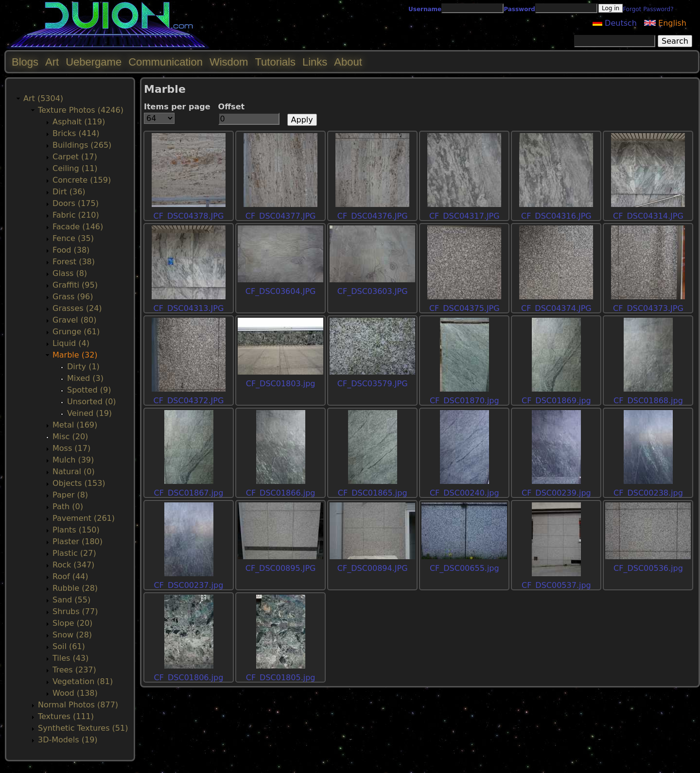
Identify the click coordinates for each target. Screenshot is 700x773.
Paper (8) (70, 495)
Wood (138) (75, 693)
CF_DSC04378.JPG (189, 216)
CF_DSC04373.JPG (648, 308)
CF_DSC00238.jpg (648, 493)
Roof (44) (70, 576)
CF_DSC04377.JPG (281, 216)
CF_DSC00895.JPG (281, 568)
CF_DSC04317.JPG (464, 216)
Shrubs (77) (75, 611)
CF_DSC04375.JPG (464, 308)
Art (52, 62)
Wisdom (229, 62)
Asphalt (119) (79, 122)
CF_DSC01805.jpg (281, 678)
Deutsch (615, 23)
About (348, 62)
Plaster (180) (78, 541)
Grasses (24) (77, 308)
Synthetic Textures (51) (83, 728)
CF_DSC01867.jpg (189, 493)
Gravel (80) (74, 320)
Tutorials (275, 62)
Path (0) (68, 507)
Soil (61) (69, 646)
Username (425, 9)
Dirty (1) (83, 367)
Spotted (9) (89, 390)
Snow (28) (72, 635)
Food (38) (71, 250)
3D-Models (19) (68, 740)
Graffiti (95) (75, 285)
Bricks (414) (76, 133)
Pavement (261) (84, 518)
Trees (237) (74, 670)
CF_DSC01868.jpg (648, 401)
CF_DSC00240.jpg (464, 493)
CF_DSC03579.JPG (373, 384)
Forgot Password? (648, 9)
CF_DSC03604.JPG (281, 291)
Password (519, 9)
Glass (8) (70, 273)
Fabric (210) (76, 215)
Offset (232, 107)
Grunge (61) (76, 332)
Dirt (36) (69, 192)
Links (315, 62)
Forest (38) (74, 262)
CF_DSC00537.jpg (556, 585)
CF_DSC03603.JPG (373, 291)
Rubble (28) (75, 588)
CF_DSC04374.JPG (556, 308)
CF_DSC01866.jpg (281, 493)
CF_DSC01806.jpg (189, 678)
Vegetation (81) (83, 681)
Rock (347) (73, 565)
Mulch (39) (73, 460)
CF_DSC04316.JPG (556, 216)
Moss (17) (71, 448)
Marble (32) (75, 355)
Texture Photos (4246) (81, 110)
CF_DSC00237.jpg (189, 585)
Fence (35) (73, 238)
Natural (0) (74, 472)
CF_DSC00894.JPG (373, 568)
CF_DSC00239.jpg (556, 493)
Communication (166, 62)
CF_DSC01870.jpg (464, 401)
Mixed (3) (85, 378)
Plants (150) (76, 530)
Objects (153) (79, 483)
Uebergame (94, 62)
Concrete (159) (82, 180)
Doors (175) (76, 203)
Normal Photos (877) (78, 705)
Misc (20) (70, 437)
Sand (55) (71, 600)
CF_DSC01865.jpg (373, 493)
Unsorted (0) (92, 402)
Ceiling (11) (75, 168)
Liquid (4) (71, 343)
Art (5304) (43, 98)
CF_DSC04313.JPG (189, 308)
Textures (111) (66, 716)
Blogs (25, 62)
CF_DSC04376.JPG (373, 216)
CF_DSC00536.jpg (648, 568)
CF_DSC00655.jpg (464, 568)
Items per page (177, 107)
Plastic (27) (74, 553)
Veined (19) (89, 413)
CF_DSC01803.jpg (281, 384)
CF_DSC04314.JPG (648, 216)
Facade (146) (78, 227)
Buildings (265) (82, 145)
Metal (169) (75, 425)
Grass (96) (73, 297)
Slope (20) (72, 623)
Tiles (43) (70, 658)
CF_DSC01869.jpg (556, 401)
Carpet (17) (75, 157)
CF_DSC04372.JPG (189, 401)
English (665, 23)
